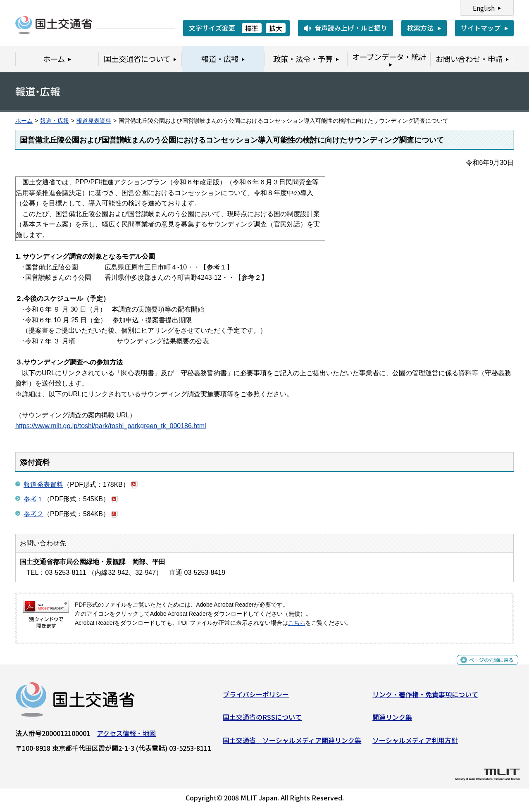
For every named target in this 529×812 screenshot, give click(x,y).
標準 (252, 28)
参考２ (33, 514)
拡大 (276, 28)
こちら (297, 623)
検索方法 (420, 28)
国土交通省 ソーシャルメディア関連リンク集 (292, 743)
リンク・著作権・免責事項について (425, 697)
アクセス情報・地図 (126, 736)
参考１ (33, 499)
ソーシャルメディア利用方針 (415, 743)
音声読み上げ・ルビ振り (351, 28)
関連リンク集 (392, 720)
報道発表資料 (94, 121)
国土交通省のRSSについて (262, 720)
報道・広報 (55, 121)
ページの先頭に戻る (485, 668)
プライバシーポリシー (256, 697)
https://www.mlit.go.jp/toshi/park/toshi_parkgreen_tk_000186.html (111, 426)
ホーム (24, 121)
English (484, 8)
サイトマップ (481, 28)
